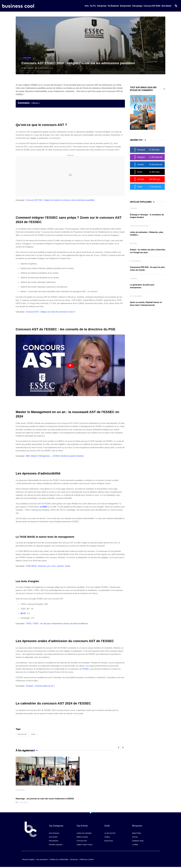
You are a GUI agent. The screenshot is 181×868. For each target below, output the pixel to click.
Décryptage (137, 6)
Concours (20, 790)
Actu (87, 6)
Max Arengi (29, 68)
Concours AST (22, 734)
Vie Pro (93, 6)
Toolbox (134, 208)
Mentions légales (28, 859)
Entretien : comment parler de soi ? (40, 686)
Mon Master (166, 6)
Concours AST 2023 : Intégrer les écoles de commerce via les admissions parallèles (60, 200)
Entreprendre (126, 6)
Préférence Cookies (87, 859)
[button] (176, 6)
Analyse (133, 243)
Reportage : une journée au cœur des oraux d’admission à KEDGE (45, 799)
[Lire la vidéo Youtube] (70, 365)
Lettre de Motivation (139, 226)
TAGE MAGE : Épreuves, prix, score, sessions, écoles (48, 566)
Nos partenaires (42, 859)
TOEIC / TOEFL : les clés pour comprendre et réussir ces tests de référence (57, 624)
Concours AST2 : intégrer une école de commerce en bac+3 (51, 312)
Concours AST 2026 (152, 6)
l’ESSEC (86, 669)
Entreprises (102, 6)
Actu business (136, 296)
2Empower (74, 859)
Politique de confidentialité (59, 859)
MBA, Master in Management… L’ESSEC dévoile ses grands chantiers (55, 456)
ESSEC (33, 734)
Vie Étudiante (113, 6)
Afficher (35, 103)
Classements (136, 261)
